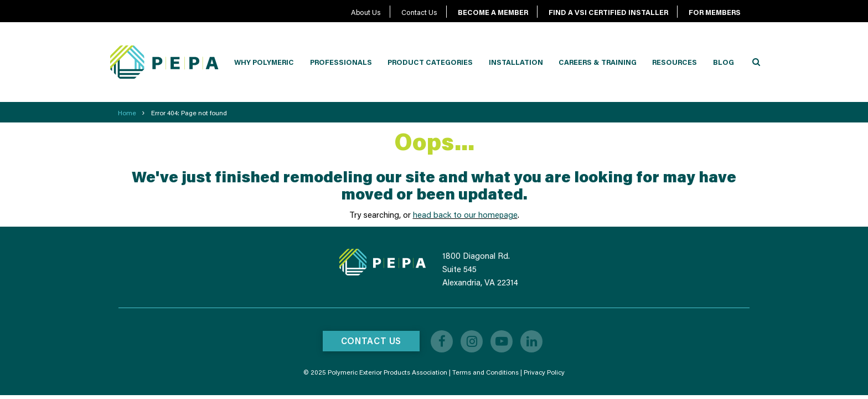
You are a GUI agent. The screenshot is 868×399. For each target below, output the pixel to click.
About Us (366, 12)
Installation (516, 62)
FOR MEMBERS (715, 12)
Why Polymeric (264, 62)
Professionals (341, 62)
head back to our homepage (465, 214)
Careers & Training (598, 62)
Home (127, 113)
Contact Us (419, 12)
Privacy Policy (544, 372)
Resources (675, 62)
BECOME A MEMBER (493, 12)
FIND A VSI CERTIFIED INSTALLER (608, 12)
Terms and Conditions (485, 372)
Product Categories (430, 62)
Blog (724, 62)
